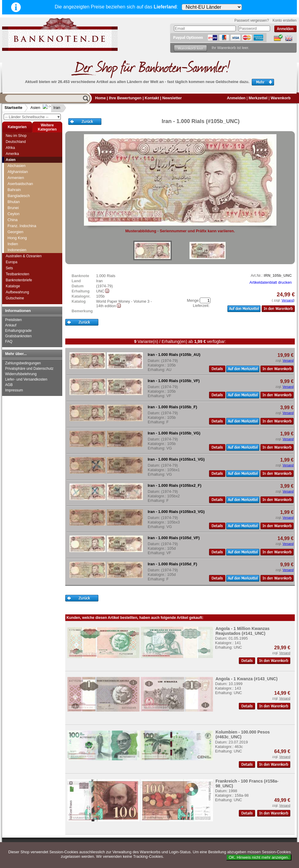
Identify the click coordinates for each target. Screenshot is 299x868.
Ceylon (14, 214)
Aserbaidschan (20, 184)
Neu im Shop (16, 136)
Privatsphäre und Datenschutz (29, 369)
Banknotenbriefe (19, 280)
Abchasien (17, 166)
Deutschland (16, 142)
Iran (52, 108)
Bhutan (14, 202)
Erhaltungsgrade (18, 331)
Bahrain (14, 190)
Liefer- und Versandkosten (26, 379)
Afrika (10, 148)
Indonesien (17, 250)
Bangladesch (19, 196)
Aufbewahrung (17, 292)
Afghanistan (18, 172)
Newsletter (172, 98)
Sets (9, 268)
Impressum (14, 390)
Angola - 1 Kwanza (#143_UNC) (246, 679)
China (12, 220)
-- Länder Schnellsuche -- (33, 117)
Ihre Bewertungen (125, 98)
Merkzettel (258, 98)
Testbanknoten (17, 274)
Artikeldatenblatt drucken (271, 282)
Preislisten (13, 320)
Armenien (16, 178)
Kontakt (152, 98)
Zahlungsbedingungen (23, 363)
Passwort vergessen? (252, 20)
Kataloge (13, 286)
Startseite (13, 108)
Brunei (13, 208)
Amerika (12, 154)
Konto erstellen (285, 20)
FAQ (9, 341)
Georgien (15, 232)
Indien (13, 244)
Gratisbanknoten (18, 336)
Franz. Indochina (22, 226)
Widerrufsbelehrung (21, 374)
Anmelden (236, 98)
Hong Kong (17, 238)
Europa (12, 262)
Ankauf (11, 325)
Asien (35, 108)
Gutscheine (15, 298)
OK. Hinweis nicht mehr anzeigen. (259, 857)
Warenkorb (281, 98)
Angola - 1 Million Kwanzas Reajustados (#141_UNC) (242, 631)
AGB (9, 385)
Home (100, 98)
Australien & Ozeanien (24, 256)
